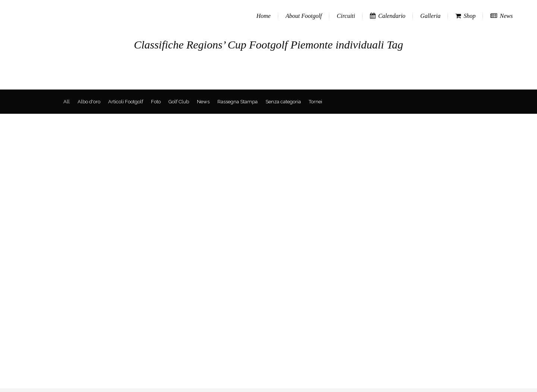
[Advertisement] (268, 336)
